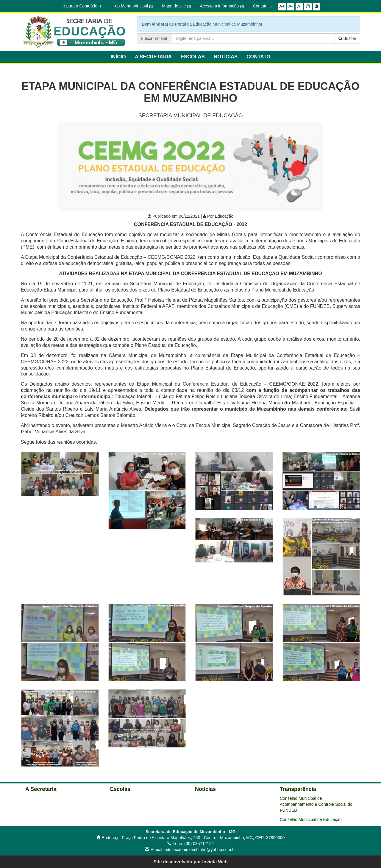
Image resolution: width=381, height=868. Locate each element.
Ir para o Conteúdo (82, 6)
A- (291, 6)
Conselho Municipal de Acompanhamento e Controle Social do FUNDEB (316, 804)
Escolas (120, 789)
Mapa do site (176, 6)
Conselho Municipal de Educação (311, 819)
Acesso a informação (222, 6)
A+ (282, 6)
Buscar (347, 38)
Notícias (205, 789)
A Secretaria (41, 789)
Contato (263, 6)
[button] (308, 6)
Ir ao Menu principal (132, 6)
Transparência (298, 789)
